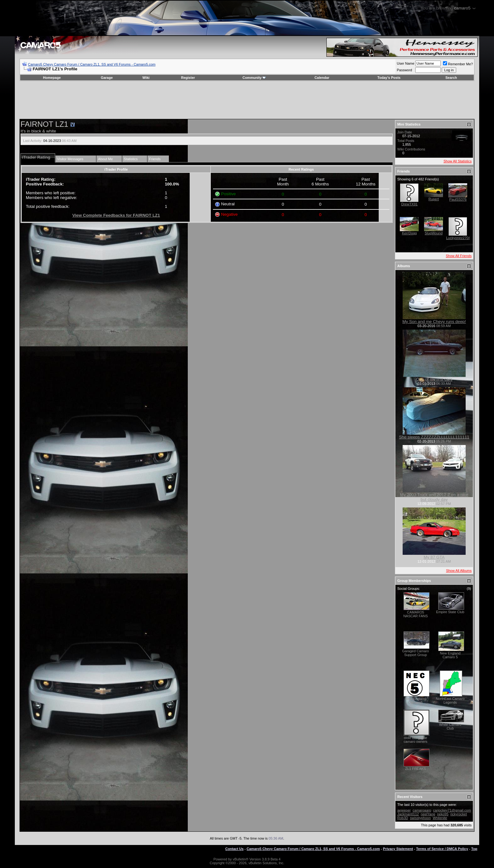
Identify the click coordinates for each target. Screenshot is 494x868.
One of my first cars (434, 379)
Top (474, 849)
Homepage (52, 78)
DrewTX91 (409, 204)
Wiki (146, 78)
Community (254, 78)
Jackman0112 (408, 814)
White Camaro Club (450, 726)
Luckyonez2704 (458, 238)
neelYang (428, 814)
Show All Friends (459, 256)
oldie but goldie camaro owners (415, 740)
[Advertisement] (247, 100)
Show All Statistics (458, 161)
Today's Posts (389, 78)
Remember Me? (458, 64)
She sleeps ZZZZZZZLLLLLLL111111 (434, 437)
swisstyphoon (420, 818)
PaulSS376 (458, 199)
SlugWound (434, 233)
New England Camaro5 (415, 701)
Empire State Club (450, 612)
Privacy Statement (398, 849)
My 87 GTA (434, 557)
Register (188, 78)
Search (451, 78)
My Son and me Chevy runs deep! (434, 322)
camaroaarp (422, 810)
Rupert (434, 199)
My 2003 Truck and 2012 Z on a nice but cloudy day (434, 497)
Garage (107, 78)
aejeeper (404, 810)
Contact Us (234, 849)
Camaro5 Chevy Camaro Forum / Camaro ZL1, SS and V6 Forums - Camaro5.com (92, 64)
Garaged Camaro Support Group (415, 653)
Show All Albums (459, 571)
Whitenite (440, 818)
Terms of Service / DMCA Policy (442, 849)
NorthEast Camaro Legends (450, 701)
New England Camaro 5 (450, 655)
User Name (405, 63)
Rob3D (403, 818)
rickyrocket (459, 814)
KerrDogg (409, 233)
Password (404, 70)
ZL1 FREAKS (416, 769)
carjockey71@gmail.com (452, 810)
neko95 (443, 814)
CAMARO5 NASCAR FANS (416, 614)
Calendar (322, 78)
